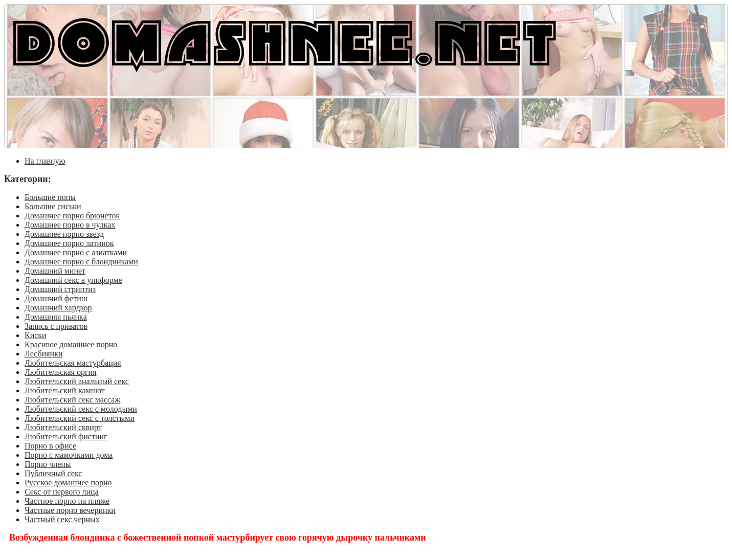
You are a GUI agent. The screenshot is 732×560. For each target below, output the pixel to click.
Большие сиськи (53, 206)
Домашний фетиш (56, 298)
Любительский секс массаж (72, 400)
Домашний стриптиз (60, 289)
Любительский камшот (65, 390)
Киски (36, 335)
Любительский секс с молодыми (81, 409)
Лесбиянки (44, 354)
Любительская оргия (60, 372)
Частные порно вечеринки (70, 510)
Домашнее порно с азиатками (76, 252)
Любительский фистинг (66, 436)
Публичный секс (53, 473)
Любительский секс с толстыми (80, 418)
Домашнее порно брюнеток (72, 216)
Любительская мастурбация (73, 363)
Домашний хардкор (58, 308)
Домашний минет (55, 271)
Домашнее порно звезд (64, 234)
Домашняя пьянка (56, 317)
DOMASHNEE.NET (285, 41)
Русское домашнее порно (68, 483)
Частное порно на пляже (67, 501)
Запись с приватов (56, 326)
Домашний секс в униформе (73, 280)
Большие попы (50, 197)
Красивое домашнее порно (71, 344)
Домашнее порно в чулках (70, 225)
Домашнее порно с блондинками (81, 262)
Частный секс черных (62, 519)
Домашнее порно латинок (69, 243)
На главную (45, 161)
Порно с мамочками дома (69, 455)
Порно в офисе (50, 446)
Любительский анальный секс (77, 381)
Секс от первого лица (62, 492)
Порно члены (48, 464)
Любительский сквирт (63, 427)
